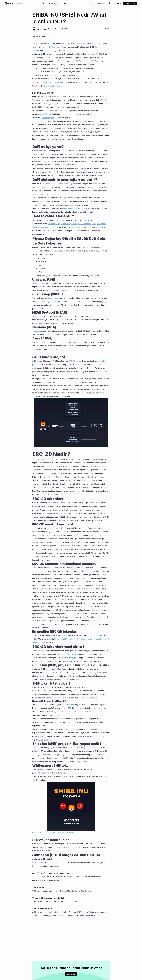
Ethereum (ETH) (47, 47)
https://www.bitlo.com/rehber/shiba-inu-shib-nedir (53, 833)
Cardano (36, 331)
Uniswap (36, 283)
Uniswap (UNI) (54, 224)
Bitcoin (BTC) (43, 114)
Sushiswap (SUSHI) (69, 224)
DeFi (72, 705)
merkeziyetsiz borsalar (71, 208)
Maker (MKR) (74, 639)
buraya (42, 773)
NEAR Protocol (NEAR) (88, 224)
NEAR (35, 316)
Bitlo (74, 658)
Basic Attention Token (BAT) (92, 639)
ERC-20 (72, 361)
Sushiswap (52, 298)
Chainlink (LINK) (61, 639)
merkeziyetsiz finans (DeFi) (52, 82)
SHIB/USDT (77, 847)
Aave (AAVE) (46, 227)
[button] (83, 3)
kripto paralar (73, 654)
